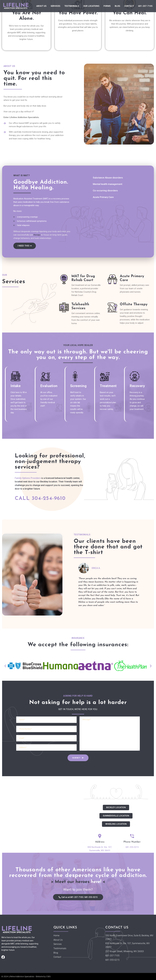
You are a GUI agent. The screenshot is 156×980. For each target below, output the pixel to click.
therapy (37, 235)
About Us (41, 6)
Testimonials (72, 6)
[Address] (100, 836)
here (96, 882)
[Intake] (15, 376)
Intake (16, 386)
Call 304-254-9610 (40, 499)
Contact (129, 6)
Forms (107, 6)
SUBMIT (78, 758)
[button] (5, 666)
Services (55, 6)
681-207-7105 (145, 6)
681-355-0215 (132, 847)
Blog (117, 6)
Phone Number (132, 842)
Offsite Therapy (134, 304)
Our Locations (91, 6)
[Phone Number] (132, 836)
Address (100, 842)
